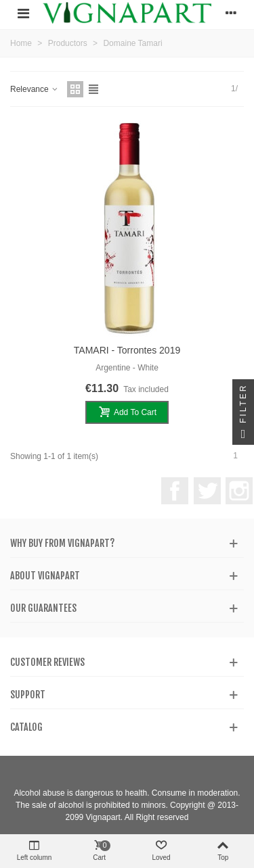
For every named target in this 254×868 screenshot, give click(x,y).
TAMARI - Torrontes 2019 (127, 350)
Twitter (207, 491)
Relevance (35, 89)
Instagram (239, 491)
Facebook (175, 491)
